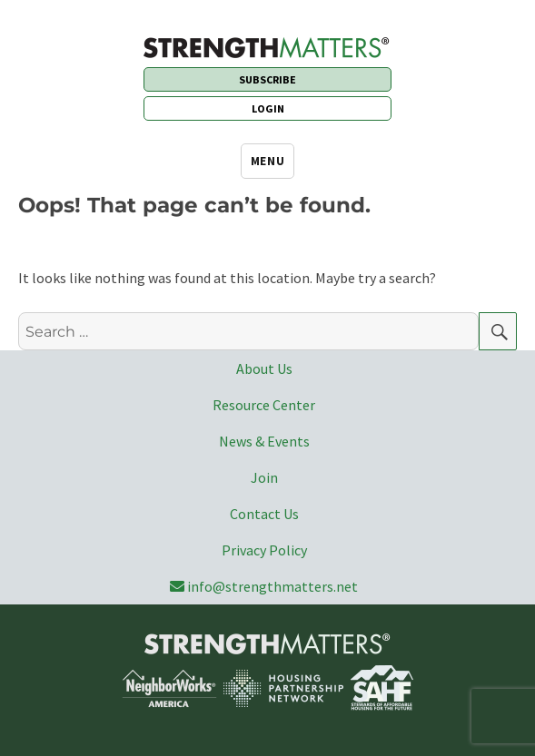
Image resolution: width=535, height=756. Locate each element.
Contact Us (264, 514)
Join (264, 477)
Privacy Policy (264, 550)
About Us (264, 368)
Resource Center (264, 405)
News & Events (264, 441)
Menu (267, 161)
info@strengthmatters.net (264, 586)
